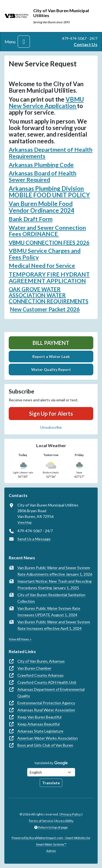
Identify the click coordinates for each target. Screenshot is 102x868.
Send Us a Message (34, 539)
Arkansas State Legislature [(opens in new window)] (40, 731)
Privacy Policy (71, 814)
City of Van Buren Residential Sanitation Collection (51, 598)
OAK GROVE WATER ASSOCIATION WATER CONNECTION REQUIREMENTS (49, 295)
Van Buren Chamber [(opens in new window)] (34, 668)
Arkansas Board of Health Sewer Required (43, 176)
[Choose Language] (51, 772)
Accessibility (64, 821)
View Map (24, 522)
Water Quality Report (51, 370)
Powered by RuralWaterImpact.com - (51, 841)
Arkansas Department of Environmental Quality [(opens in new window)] (51, 693)
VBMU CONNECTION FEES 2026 (49, 243)
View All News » (20, 639)
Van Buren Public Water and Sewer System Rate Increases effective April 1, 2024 (54, 625)
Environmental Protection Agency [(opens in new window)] (46, 703)
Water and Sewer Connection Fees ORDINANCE (47, 231)
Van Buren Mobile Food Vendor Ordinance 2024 (41, 207)
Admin (51, 851)
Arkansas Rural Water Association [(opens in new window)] (46, 710)
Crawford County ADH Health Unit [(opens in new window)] (47, 682)
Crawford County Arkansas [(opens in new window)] (41, 675)
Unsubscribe (51, 427)
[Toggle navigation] (24, 42)
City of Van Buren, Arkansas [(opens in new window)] (41, 661)
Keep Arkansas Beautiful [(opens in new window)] (38, 724)
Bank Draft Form (31, 219)
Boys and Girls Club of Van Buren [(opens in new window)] (45, 745)
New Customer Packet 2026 (45, 309)
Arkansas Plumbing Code (41, 165)
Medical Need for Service (42, 266)
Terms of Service (41, 821)
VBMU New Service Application (46, 103)
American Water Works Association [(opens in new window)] (48, 738)
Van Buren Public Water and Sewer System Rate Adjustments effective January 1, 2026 (55, 571)
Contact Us (86, 44)
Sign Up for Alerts (51, 414)
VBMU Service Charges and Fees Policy (45, 254)
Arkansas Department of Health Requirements (51, 153)
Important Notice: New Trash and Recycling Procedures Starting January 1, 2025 (55, 584)
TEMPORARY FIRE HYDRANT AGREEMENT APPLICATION (49, 277)
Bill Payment (51, 343)
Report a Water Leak (51, 356)
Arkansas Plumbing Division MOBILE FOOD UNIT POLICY (49, 192)
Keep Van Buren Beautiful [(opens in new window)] (39, 717)
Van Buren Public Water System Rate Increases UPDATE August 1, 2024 (49, 612)
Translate (51, 783)
